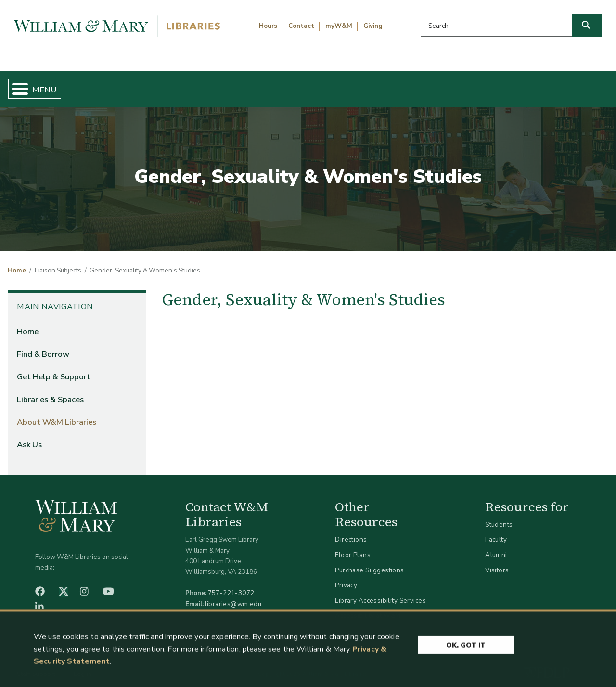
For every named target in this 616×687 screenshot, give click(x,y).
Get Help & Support (235, 85)
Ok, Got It (466, 647)
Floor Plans (353, 547)
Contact (301, 26)
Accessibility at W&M (368, 608)
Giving (373, 26)
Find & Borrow (127, 85)
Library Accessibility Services (380, 592)
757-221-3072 (231, 585)
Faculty (496, 532)
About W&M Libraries (470, 85)
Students (499, 516)
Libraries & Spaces (351, 85)
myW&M (339, 26)
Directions (351, 532)
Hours (268, 26)
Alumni (496, 547)
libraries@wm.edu (233, 596)
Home (46, 85)
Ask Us (567, 85)
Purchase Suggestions (369, 562)
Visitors (497, 562)
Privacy (346, 577)
